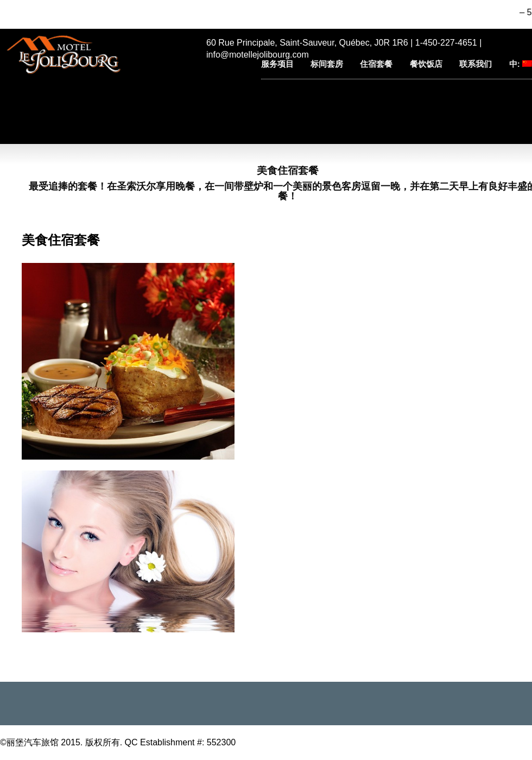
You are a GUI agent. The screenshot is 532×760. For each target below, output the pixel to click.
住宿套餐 (376, 64)
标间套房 (327, 64)
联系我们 (476, 64)
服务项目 (277, 64)
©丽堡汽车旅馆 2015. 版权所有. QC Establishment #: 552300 (118, 742)
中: (521, 64)
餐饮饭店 (426, 64)
